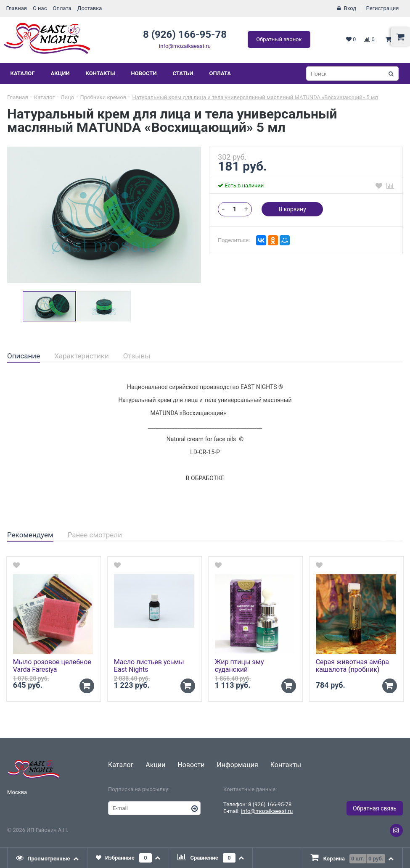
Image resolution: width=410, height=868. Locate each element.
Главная (17, 8)
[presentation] (48, 858)
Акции (60, 73)
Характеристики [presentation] (82, 356)
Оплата (62, 8)
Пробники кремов (103, 97)
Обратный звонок (279, 39)
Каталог (23, 73)
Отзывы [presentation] (137, 356)
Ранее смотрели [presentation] (95, 535)
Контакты (101, 73)
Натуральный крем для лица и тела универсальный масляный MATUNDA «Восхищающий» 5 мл (255, 97)
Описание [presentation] (24, 356)
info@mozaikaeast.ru (185, 46)
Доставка (90, 8)
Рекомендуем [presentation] (30, 535)
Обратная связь (375, 808)
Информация (237, 765)
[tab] (24, 356)
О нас (40, 8)
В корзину (292, 209)
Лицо (67, 97)
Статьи (183, 73)
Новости (144, 73)
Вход (350, 8)
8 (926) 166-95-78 (185, 34)
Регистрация (383, 8)
